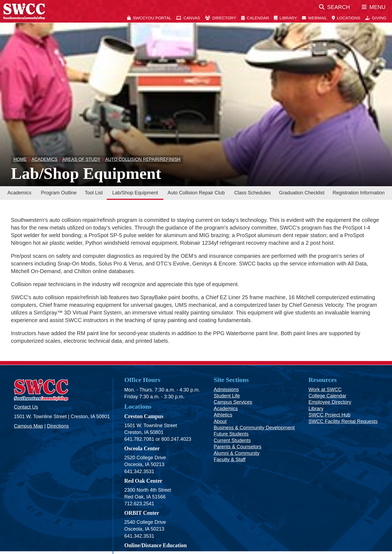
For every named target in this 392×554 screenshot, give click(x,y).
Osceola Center (142, 448)
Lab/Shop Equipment (135, 193)
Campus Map (28, 426)
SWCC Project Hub (329, 415)
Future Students (231, 434)
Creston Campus (144, 416)
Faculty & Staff (230, 460)
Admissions (226, 390)
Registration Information (359, 193)
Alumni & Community (237, 453)
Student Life (227, 396)
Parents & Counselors (238, 447)
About (220, 421)
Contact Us (26, 407)
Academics (19, 193)
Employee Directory (330, 402)
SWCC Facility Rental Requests (343, 421)
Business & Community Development (254, 428)
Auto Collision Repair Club (196, 193)
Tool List (94, 193)
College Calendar (327, 396)
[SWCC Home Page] (24, 11)
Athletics (223, 415)
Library (316, 409)
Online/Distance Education (155, 545)
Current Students (232, 440)
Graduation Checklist (302, 193)
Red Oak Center (143, 481)
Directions (58, 426)
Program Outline (59, 193)
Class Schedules (253, 193)
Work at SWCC (325, 390)
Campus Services (233, 402)
